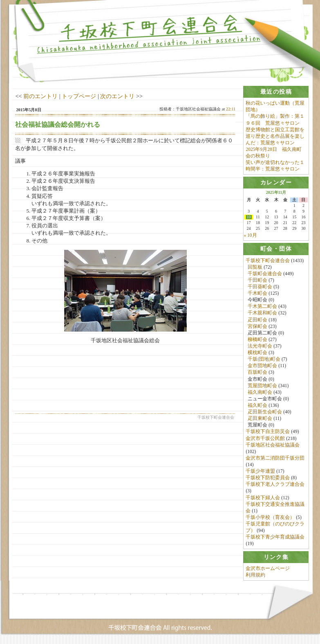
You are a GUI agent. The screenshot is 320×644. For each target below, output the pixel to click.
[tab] (276, 92)
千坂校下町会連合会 (268, 260)
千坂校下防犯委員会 (268, 478)
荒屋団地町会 (262, 386)
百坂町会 (257, 372)
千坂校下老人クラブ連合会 (275, 485)
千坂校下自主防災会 (268, 432)
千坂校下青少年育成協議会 (275, 537)
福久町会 (257, 406)
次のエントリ (117, 96)
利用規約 (255, 575)
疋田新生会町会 (265, 412)
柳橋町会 (257, 340)
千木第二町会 (262, 307)
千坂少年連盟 (260, 471)
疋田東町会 (260, 419)
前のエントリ (40, 96)
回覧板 (255, 267)
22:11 (231, 109)
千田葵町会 (260, 287)
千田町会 (257, 280)
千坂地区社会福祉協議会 (273, 445)
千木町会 (257, 294)
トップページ (79, 96)
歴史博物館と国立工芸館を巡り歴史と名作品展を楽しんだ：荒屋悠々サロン (275, 136)
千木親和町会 (262, 313)
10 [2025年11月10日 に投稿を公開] (249, 218)
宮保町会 (257, 326)
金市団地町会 (262, 366)
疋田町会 (257, 320)
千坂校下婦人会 (263, 498)
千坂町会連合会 (265, 274)
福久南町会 (260, 392)
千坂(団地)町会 (264, 359)
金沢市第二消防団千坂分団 (275, 458)
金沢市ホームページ (268, 569)
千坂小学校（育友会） (270, 517)
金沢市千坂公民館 (265, 438)
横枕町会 (257, 353)
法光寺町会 (260, 346)
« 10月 (250, 236)
